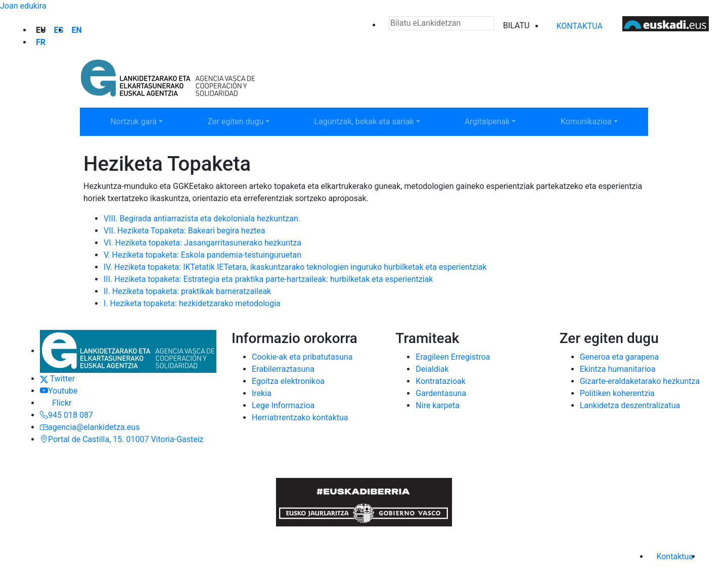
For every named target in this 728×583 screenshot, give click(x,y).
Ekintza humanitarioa (618, 369)
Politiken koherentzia (617, 393)
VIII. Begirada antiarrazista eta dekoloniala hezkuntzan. (202, 218)
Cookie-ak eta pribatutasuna (302, 357)
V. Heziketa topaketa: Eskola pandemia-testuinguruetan (202, 255)
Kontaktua (579, 26)
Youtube (59, 391)
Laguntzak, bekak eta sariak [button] (364, 121)
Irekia (262, 393)
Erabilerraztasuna (283, 369)
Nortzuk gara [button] (147, 121)
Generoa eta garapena (620, 357)
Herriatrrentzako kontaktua (300, 418)
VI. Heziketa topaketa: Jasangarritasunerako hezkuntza (202, 243)
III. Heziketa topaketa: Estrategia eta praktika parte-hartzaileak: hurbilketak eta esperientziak (268, 279)
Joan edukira (23, 6)
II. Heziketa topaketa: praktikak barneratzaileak (187, 291)
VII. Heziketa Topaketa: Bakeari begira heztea (185, 231)
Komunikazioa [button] (600, 121)
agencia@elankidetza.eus (90, 427)
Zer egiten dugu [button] (248, 121)
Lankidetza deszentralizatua (630, 405)
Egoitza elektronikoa (288, 381)
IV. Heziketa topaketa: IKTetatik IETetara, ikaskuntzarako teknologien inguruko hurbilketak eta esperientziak (295, 267)
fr (41, 42)
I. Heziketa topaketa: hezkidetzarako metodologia (192, 303)
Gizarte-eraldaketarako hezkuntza (640, 381)
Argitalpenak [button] (501, 121)
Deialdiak (432, 369)
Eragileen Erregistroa (453, 357)
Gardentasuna (441, 393)
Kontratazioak (441, 381)
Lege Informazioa (283, 405)
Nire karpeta (438, 405)
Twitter (57, 379)
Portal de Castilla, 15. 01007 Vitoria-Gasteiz (122, 439)
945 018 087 (66, 415)
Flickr (56, 403)
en (76, 30)
